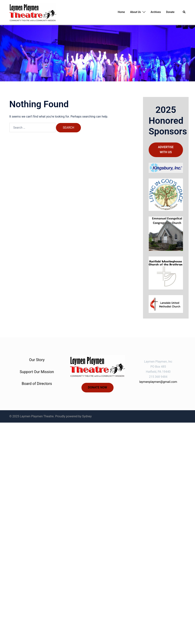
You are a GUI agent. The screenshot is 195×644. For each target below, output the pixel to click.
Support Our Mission (37, 372)
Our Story (37, 360)
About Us (135, 12)
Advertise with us (166, 150)
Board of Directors (37, 384)
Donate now (98, 387)
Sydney (87, 416)
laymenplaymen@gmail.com (158, 382)
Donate (170, 12)
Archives (156, 12)
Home (121, 12)
